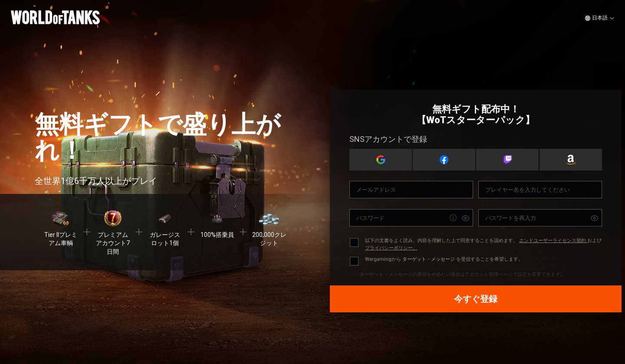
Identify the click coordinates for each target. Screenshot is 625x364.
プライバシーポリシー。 (391, 248)
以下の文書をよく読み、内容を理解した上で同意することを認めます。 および (483, 244)
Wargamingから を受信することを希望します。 (444, 259)
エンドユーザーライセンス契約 (553, 241)
